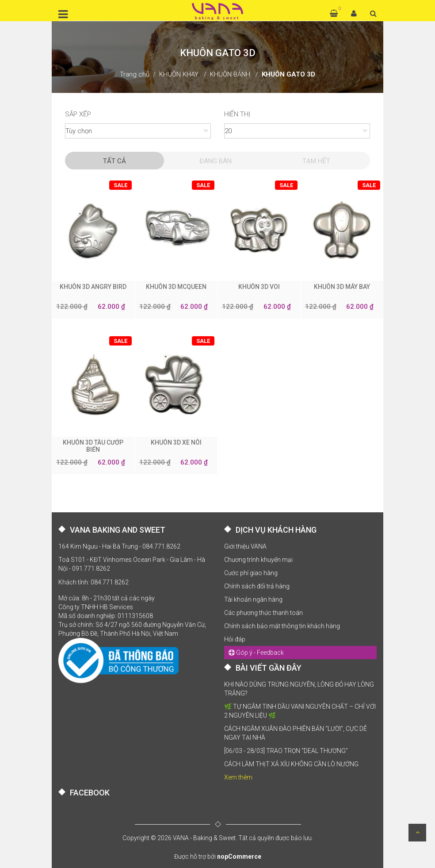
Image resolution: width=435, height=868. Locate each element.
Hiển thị (237, 114)
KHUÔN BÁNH (230, 74)
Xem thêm (238, 777)
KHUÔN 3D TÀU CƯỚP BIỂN (93, 446)
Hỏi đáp (235, 639)
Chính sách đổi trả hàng (257, 586)
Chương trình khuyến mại (258, 560)
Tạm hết (316, 161)
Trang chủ (135, 74)
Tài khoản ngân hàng (253, 599)
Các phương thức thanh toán (263, 613)
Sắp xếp (78, 114)
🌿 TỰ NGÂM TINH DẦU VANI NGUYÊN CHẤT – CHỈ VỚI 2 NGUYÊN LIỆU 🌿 (300, 711)
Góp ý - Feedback (256, 653)
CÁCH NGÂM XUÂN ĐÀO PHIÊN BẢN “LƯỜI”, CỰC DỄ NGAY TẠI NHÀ (296, 733)
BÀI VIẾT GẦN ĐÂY (269, 668)
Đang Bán (216, 161)
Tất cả (114, 161)
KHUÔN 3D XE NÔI (176, 442)
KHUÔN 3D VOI (259, 287)
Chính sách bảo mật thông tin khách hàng (282, 626)
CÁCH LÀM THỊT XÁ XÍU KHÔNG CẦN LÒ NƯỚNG (291, 764)
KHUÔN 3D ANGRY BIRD (93, 287)
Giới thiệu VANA (245, 546)
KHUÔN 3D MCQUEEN (176, 287)
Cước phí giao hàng (251, 573)
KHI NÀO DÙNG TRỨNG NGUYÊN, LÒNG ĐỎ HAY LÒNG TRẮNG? (299, 689)
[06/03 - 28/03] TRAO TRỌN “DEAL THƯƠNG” (286, 751)
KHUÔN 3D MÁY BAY (342, 287)
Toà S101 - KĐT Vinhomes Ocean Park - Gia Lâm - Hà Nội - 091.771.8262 (132, 564)
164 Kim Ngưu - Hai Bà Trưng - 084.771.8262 (119, 546)
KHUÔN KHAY (179, 74)
